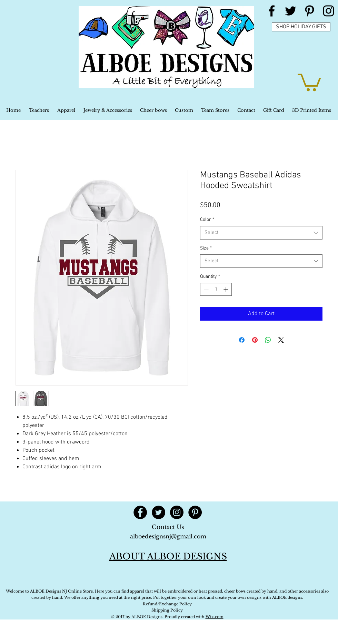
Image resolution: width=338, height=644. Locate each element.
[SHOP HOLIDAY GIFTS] (301, 27)
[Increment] (226, 289)
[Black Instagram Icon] (329, 11)
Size (206, 248)
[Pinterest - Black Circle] (195, 512)
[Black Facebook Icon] (272, 11)
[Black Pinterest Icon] (310, 11)
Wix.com (215, 617)
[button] (309, 81)
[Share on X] (281, 340)
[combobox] (261, 233)
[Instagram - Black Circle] (177, 512)
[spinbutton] (216, 289)
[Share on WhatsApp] (268, 340)
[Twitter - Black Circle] (158, 512)
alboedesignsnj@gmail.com (168, 536)
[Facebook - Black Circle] (140, 512)
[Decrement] (205, 289)
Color (207, 220)
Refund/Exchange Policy (167, 604)
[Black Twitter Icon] (291, 11)
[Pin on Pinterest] (255, 340)
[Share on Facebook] (242, 340)
